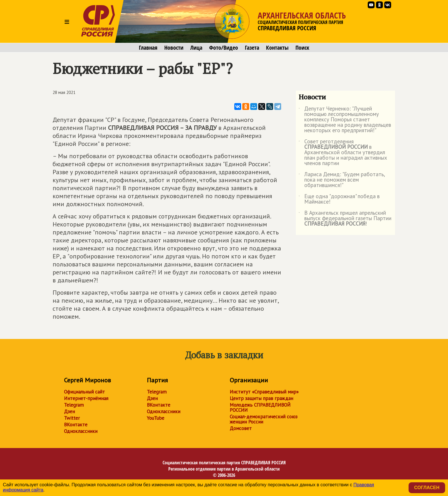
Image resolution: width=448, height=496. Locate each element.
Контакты (277, 48)
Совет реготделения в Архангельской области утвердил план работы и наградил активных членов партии (343, 153)
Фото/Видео (224, 48)
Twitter (72, 418)
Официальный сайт (84, 392)
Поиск (302, 48)
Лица (196, 48)
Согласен (427, 488)
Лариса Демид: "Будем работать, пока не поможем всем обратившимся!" (342, 180)
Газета (252, 48)
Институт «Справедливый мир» (264, 392)
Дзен (69, 411)
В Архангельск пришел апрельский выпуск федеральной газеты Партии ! (345, 219)
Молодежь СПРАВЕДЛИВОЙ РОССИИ (260, 407)
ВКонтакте (76, 425)
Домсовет (241, 428)
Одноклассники (81, 431)
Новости (174, 48)
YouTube (156, 418)
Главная (148, 48)
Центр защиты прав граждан (261, 398)
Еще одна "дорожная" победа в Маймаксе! (339, 199)
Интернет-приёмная (86, 398)
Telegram (74, 405)
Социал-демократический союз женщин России (264, 419)
